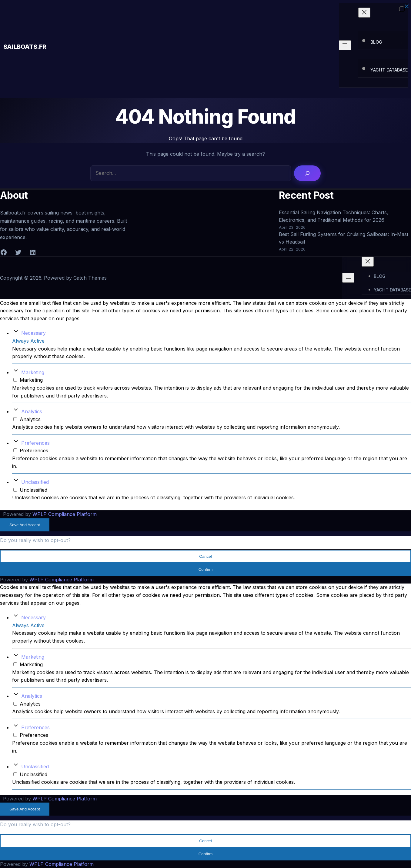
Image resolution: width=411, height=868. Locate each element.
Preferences (35, 443)
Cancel (206, 556)
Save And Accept (25, 525)
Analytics (32, 411)
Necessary (33, 333)
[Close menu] (364, 13)
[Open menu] (345, 45)
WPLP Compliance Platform (65, 514)
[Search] (307, 173)
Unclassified (35, 482)
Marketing (33, 372)
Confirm (206, 569)
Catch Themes (90, 278)
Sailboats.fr (25, 47)
